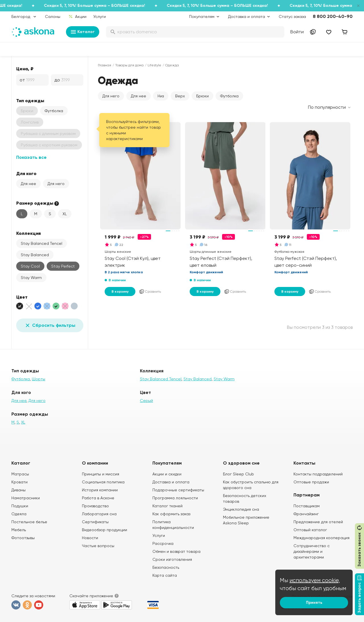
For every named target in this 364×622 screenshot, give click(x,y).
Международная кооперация (321, 538)
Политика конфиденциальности (173, 525)
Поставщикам (307, 506)
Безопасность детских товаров (245, 498)
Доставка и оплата (171, 482)
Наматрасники (26, 498)
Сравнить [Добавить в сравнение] (150, 292)
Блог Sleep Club (238, 474)
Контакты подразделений (318, 474)
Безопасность (166, 567)
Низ (161, 96)
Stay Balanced (35, 255)
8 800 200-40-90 (333, 16)
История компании (100, 490)
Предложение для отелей (318, 522)
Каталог (83, 32)
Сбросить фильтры (50, 325)
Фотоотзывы (23, 538)
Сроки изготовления (172, 559)
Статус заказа (292, 17)
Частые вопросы (98, 546)
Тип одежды (30, 100)
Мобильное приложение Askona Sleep (246, 520)
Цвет (22, 297)
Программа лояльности (175, 498)
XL (65, 214)
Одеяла (19, 514)
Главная (105, 65)
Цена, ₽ (25, 69)
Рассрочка (163, 543)
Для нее (28, 184)
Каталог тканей (167, 506)
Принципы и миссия (101, 474)
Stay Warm (31, 278)
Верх (180, 96)
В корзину (120, 292)
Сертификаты (95, 522)
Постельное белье (29, 522)
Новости (90, 538)
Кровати (19, 482)
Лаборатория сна (99, 514)
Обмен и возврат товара (176, 551)
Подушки (20, 506)
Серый (146, 401)
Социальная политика (103, 482)
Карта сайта (165, 575)
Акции (77, 17)
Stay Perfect (63, 266)
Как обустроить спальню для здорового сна (251, 485)
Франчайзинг (306, 514)
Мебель (19, 530)
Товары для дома (129, 65)
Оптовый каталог (310, 530)
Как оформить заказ (171, 514)
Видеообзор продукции (105, 530)
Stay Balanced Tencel (42, 243)
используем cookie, (315, 580)
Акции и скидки (167, 474)
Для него (56, 184)
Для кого (26, 173)
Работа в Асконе (98, 498)
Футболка (54, 111)
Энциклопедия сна (241, 509)
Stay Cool (30, 266)
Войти (297, 32)
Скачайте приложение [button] (91, 596)
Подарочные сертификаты (178, 490)
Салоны (53, 17)
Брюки (202, 96)
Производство (95, 506)
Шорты (39, 379)
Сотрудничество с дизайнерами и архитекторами (312, 551)
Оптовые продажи (311, 482)
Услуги (100, 17)
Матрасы (20, 474)
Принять (314, 603)
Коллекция (28, 233)
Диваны (18, 490)
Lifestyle (154, 65)
